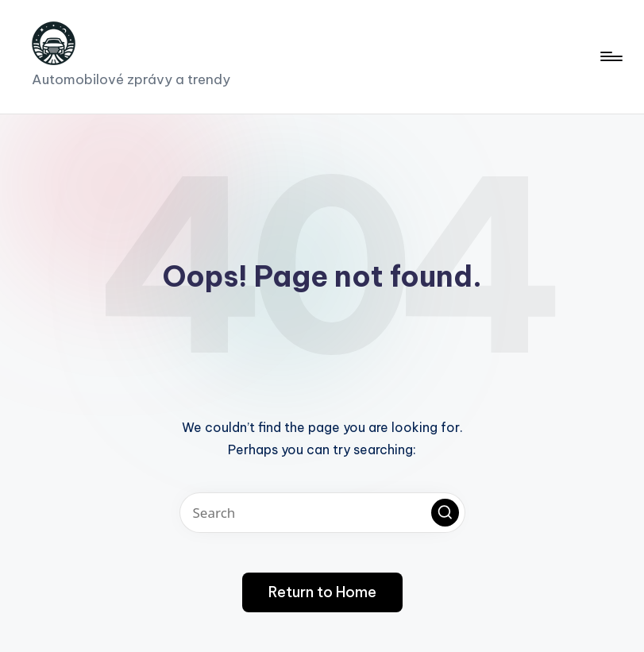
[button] (445, 513)
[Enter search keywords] (322, 513)
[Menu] (610, 56)
